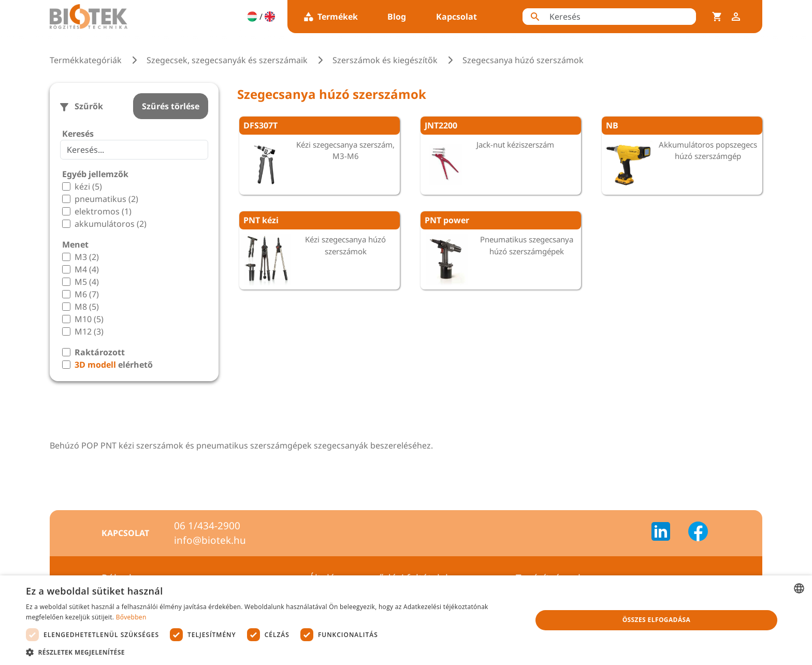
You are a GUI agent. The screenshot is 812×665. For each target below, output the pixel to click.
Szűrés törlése (171, 106)
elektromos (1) (103, 211)
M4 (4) (87, 269)
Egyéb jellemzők (95, 174)
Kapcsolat (456, 17)
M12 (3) (89, 331)
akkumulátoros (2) (111, 224)
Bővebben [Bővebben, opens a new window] (131, 617)
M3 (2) (87, 257)
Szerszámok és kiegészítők (385, 60)
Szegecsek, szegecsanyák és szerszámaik (227, 60)
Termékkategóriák (86, 60)
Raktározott (100, 352)
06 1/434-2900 (207, 526)
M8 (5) (87, 307)
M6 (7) (87, 294)
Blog (397, 17)
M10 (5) (89, 319)
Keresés (78, 134)
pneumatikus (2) (106, 199)
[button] (271, 652)
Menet (75, 244)
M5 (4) (87, 282)
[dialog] (406, 620)
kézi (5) (88, 186)
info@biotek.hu (210, 540)
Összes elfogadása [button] (657, 620)
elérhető (114, 365)
